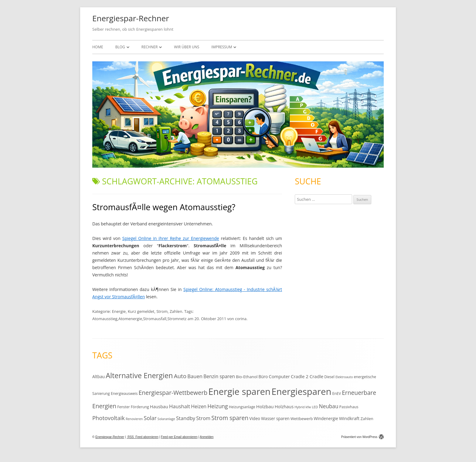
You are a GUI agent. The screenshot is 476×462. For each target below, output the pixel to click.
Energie (119, 311)
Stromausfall (155, 319)
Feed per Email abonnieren (179, 437)
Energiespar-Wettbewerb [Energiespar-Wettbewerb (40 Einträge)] (173, 393)
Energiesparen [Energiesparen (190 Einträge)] (301, 392)
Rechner (150, 47)
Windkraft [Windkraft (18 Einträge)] (349, 418)
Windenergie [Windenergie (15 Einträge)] (326, 418)
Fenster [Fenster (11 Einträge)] (123, 407)
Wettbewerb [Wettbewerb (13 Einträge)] (302, 419)
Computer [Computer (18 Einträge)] (279, 376)
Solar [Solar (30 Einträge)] (150, 418)
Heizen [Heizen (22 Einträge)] (199, 406)
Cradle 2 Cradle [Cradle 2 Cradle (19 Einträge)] (307, 376)
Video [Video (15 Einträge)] (255, 418)
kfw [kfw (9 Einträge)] (308, 407)
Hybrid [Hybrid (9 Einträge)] (299, 407)
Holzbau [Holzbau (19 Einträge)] (265, 406)
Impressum (222, 47)
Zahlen (176, 311)
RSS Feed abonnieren (143, 437)
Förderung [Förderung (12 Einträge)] (140, 407)
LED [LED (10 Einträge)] (315, 407)
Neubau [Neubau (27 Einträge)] (329, 406)
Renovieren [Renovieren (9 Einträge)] (134, 419)
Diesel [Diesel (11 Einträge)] (329, 377)
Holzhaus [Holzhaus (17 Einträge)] (284, 407)
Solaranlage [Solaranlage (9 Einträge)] (166, 419)
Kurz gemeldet (141, 311)
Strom (162, 311)
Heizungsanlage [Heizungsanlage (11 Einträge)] (242, 407)
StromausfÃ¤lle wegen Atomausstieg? (164, 207)
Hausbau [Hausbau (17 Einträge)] (159, 407)
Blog (120, 47)
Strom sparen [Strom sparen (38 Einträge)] (230, 418)
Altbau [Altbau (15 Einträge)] (99, 376)
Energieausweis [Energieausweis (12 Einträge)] (124, 394)
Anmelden (207, 437)
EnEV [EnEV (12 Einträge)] (337, 394)
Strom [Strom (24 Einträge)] (203, 418)
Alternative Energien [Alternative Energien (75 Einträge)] (139, 375)
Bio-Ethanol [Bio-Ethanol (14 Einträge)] (247, 377)
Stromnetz (177, 319)
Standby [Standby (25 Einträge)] (186, 418)
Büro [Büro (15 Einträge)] (263, 376)
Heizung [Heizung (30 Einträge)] (218, 406)
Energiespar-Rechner (131, 18)
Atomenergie (130, 319)
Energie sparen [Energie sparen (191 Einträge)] (239, 392)
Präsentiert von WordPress (362, 437)
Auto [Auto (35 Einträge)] (180, 376)
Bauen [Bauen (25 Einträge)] (195, 376)
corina (241, 319)
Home (98, 47)
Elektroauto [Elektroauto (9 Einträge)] (344, 377)
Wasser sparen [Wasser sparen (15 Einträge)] (275, 418)
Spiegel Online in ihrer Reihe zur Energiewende (171, 238)
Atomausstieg (105, 319)
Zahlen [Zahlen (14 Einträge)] (367, 419)
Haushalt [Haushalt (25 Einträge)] (180, 406)
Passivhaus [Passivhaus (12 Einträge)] (349, 407)
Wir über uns (187, 47)
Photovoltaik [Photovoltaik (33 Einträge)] (109, 418)
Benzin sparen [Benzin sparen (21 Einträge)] (219, 376)
